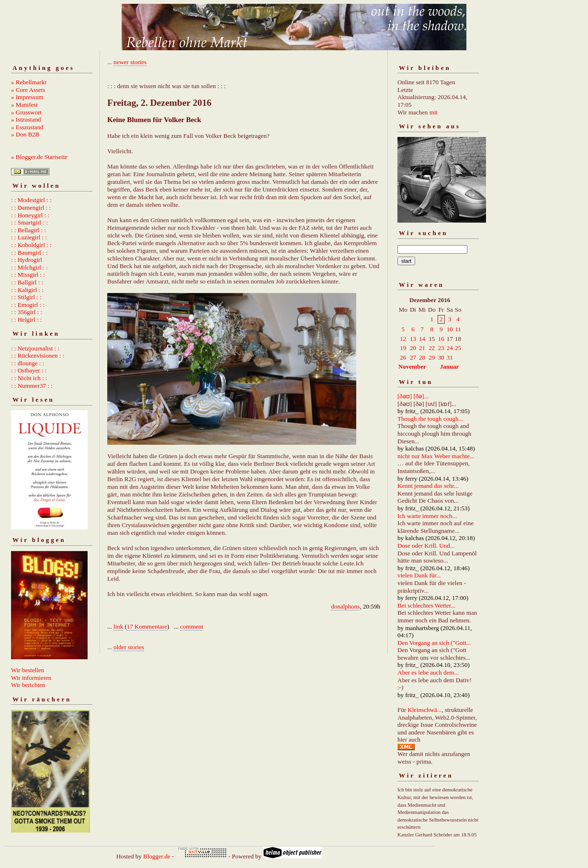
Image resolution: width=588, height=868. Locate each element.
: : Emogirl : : (28, 305)
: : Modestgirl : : (31, 200)
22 (432, 348)
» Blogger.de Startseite (39, 157)
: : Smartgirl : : (29, 222)
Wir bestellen (28, 670)
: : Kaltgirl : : (27, 290)
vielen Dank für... (419, 575)
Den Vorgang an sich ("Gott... (434, 643)
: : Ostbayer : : (29, 370)
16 (441, 339)
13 (413, 339)
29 (432, 357)
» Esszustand (27, 127)
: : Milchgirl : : (29, 267)
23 (441, 348)
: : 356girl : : (27, 312)
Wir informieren (31, 678)
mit (434, 112)
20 (413, 348)
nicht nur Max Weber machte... (436, 456)
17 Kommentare (147, 626)
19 (403, 348)
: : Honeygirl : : (30, 215)
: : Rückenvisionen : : (38, 355)
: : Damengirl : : (31, 208)
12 (403, 339)
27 (413, 357)
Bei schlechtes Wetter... (426, 605)
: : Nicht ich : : (29, 378)
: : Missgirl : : (28, 275)
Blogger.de (157, 856)
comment (192, 626)
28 (422, 357)
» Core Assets (28, 90)
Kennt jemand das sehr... (428, 486)
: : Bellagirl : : (28, 230)
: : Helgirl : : (26, 320)
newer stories (130, 62)
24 (450, 348)
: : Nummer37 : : (32, 386)
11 (458, 329)
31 (450, 357)
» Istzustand (26, 119)
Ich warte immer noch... (427, 516)
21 (422, 348)
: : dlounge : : (28, 363)
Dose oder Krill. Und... (426, 546)
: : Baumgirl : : (29, 253)
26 (403, 357)
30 (441, 357)
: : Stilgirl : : (26, 297)
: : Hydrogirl (27, 260)
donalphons (345, 606)
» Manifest (24, 105)
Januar (450, 366)
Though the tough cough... (430, 419)
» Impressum (27, 97)
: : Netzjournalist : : (35, 348)
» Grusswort (26, 112)
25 (458, 348)
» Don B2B (25, 134)
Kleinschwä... (424, 710)
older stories (129, 647)
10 (450, 329)
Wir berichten (28, 685)
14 (422, 339)
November (412, 366)
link (118, 626)
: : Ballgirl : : (27, 282)
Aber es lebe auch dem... (428, 672)
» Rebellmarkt (29, 82)
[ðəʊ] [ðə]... (413, 396)
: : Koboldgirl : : (31, 245)
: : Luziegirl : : (29, 237)
